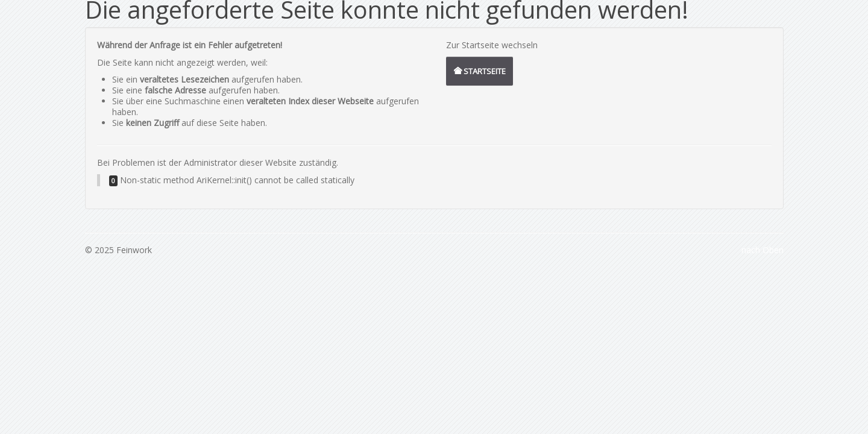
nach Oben (763, 250)
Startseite (480, 71)
